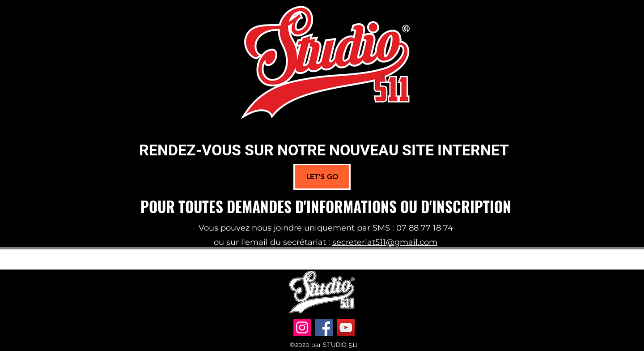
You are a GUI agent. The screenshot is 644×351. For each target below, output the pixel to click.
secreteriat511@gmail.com (385, 242)
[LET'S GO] (322, 177)
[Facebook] (324, 327)
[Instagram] (302, 327)
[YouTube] (346, 327)
